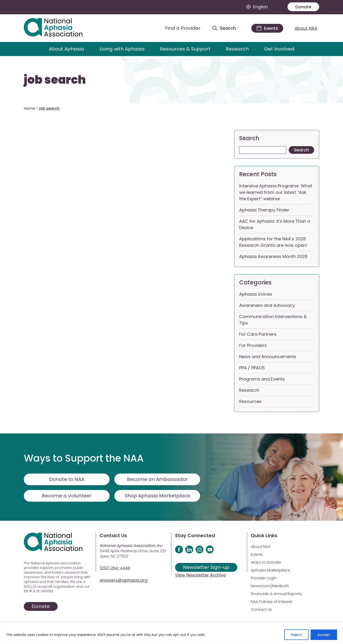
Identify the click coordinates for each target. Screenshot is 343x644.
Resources (250, 401)
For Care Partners (258, 334)
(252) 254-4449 (115, 568)
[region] (171, 633)
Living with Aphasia (122, 49)
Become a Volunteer (67, 496)
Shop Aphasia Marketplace (157, 496)
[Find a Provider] (179, 28)
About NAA (306, 28)
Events (257, 554)
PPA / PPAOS (252, 368)
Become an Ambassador (157, 479)
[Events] (267, 28)
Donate (303, 7)
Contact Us (261, 610)
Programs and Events (262, 379)
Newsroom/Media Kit (270, 586)
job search (55, 80)
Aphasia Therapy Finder (264, 210)
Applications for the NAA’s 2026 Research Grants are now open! (273, 242)
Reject (296, 635)
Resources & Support (185, 49)
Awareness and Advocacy (267, 305)
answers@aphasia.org (124, 580)
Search (249, 138)
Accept (324, 635)
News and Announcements (268, 357)
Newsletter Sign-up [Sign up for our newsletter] (206, 567)
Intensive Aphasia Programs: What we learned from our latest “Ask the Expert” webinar (276, 192)
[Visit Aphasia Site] (59, 28)
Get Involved (279, 49)
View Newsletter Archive (200, 575)
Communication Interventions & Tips (273, 320)
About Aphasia (66, 49)
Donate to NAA (67, 479)
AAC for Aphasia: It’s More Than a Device (275, 224)
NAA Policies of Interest (272, 602)
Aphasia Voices (256, 294)
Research (237, 49)
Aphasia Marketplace (270, 570)
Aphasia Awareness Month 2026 (273, 256)
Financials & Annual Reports (276, 594)
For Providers (253, 345)
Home (29, 108)
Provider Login (264, 578)
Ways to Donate (266, 562)
